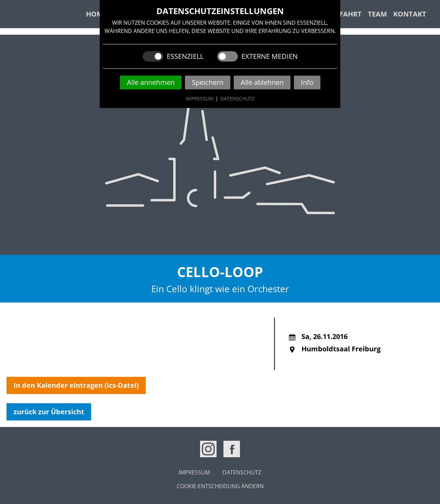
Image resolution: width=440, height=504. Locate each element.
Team (377, 14)
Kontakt (410, 14)
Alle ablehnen (262, 82)
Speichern (208, 82)
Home (96, 14)
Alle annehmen (151, 82)
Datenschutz (237, 98)
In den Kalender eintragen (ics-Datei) (76, 385)
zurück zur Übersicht (49, 412)
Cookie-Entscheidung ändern (220, 486)
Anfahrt (345, 14)
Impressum (200, 98)
